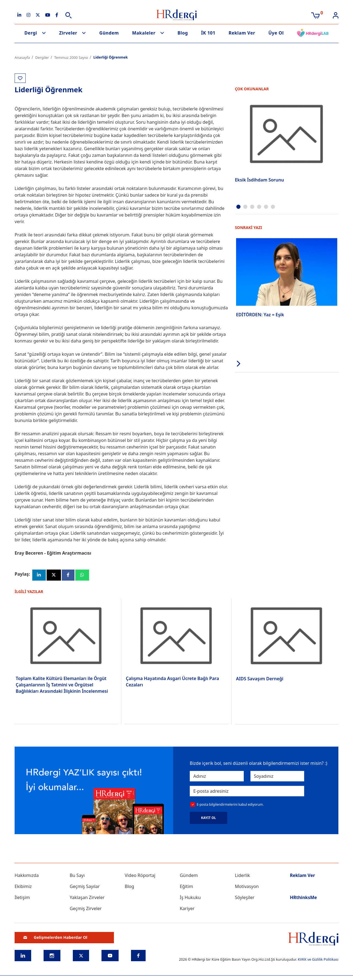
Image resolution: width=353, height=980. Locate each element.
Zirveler (68, 33)
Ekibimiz (23, 887)
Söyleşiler (245, 898)
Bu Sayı (77, 876)
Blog (183, 33)
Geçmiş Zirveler (86, 909)
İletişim (22, 898)
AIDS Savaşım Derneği (260, 679)
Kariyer (187, 909)
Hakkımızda (27, 876)
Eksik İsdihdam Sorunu (260, 180)
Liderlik (243, 876)
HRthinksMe (303, 898)
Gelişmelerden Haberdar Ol (55, 938)
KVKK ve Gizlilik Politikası (318, 960)
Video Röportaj (140, 876)
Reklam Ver (242, 33)
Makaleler (144, 33)
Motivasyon (247, 887)
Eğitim (186, 887)
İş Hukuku (190, 898)
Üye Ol (276, 33)
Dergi (31, 33)
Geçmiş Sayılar (85, 887)
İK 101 (208, 33)
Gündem (109, 33)
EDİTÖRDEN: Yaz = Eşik (260, 314)
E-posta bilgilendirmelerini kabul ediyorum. (230, 805)
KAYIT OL (208, 818)
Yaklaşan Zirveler (87, 898)
